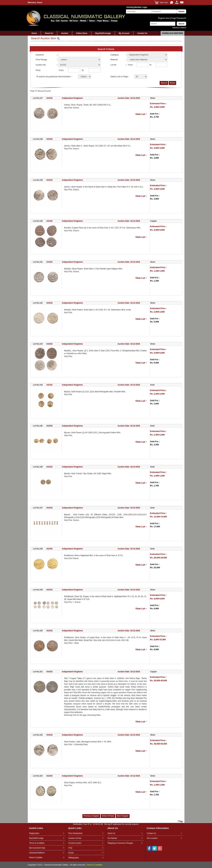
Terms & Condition (37, 843)
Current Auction (75, 843)
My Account (124, 33)
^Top (180, 821)
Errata (71, 853)
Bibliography (74, 858)
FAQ (70, 848)
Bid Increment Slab (37, 848)
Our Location (152, 838)
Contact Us (142, 33)
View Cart (164, 3)
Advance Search (179, 28)
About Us (49, 33)
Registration (34, 833)
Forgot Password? (178, 18)
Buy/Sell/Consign (103, 33)
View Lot (140, 114)
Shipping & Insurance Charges (120, 843)
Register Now (164, 18)
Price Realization (76, 833)
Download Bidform (172, 33)
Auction (65, 33)
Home (34, 33)
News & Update (36, 857)
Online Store (82, 33)
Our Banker (112, 838)
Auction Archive (75, 838)
